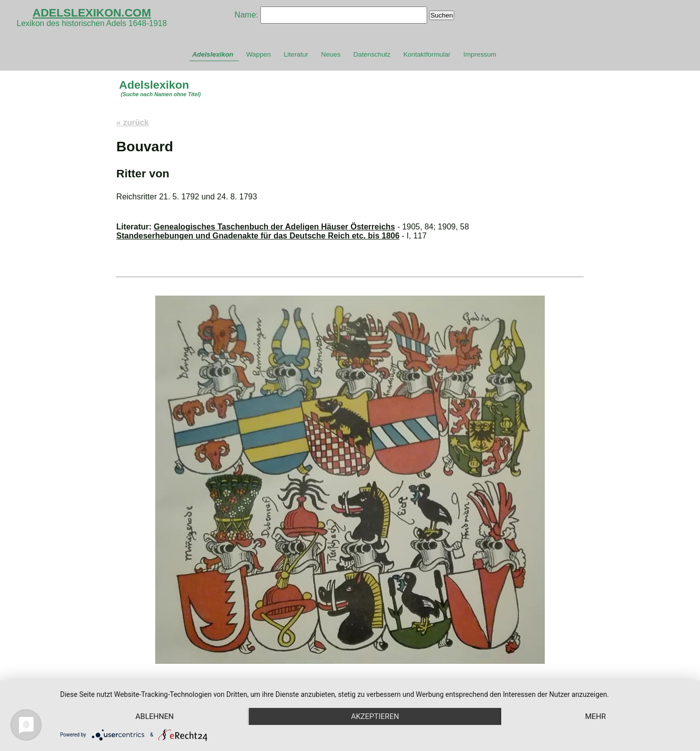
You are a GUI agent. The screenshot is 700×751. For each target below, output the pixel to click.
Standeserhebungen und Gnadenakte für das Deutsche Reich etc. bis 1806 (258, 236)
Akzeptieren (375, 716)
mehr (595, 716)
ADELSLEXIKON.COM (92, 13)
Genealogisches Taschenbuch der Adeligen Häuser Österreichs (274, 227)
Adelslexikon (213, 54)
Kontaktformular (427, 54)
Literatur (296, 54)
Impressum (480, 54)
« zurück (132, 122)
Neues (331, 54)
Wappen (259, 54)
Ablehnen (155, 716)
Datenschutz (372, 54)
